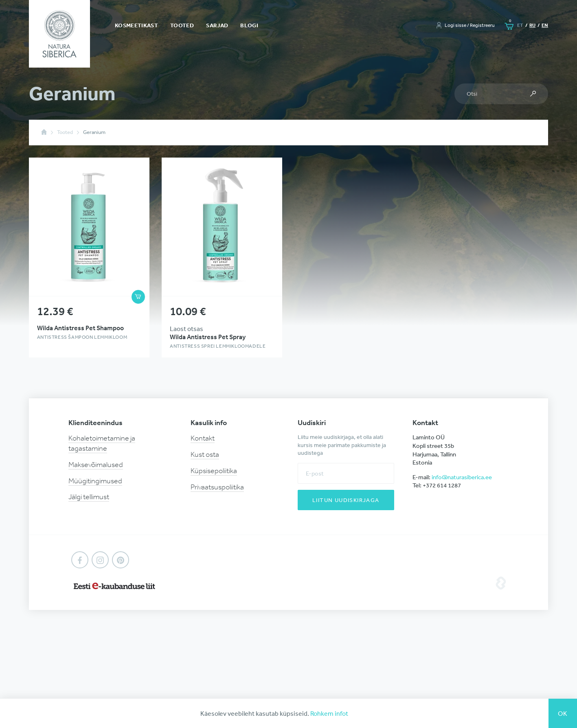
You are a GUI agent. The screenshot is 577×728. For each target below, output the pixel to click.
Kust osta (205, 454)
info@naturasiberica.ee (462, 477)
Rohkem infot (329, 713)
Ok (563, 713)
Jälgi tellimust (89, 497)
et (520, 25)
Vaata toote (89, 258)
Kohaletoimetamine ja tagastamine (102, 443)
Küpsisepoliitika (214, 471)
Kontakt (203, 438)
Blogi (249, 25)
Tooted (182, 25)
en (545, 25)
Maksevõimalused (96, 465)
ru (532, 25)
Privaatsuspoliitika (217, 487)
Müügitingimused (95, 481)
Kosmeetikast (136, 25)
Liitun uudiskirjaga (346, 500)
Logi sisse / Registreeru (470, 25)
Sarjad (217, 25)
